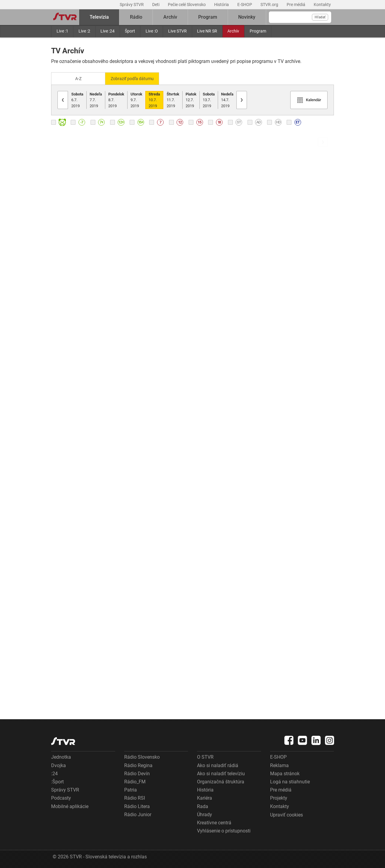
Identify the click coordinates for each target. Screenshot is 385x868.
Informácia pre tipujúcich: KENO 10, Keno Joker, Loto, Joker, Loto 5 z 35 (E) (156, 460)
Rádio (136, 17)
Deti (156, 5)
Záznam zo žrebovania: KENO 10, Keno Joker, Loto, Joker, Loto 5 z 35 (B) (156, 384)
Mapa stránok (285, 773)
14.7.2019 (227, 99)
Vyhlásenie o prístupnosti (224, 830)
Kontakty (322, 5)
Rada (203, 806)
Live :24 (108, 31)
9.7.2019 (136, 99)
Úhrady (205, 814)
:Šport (57, 781)
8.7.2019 (116, 99)
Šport (130, 31)
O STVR (205, 757)
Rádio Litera (137, 806)
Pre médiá (296, 5)
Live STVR (177, 31)
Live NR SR (207, 31)
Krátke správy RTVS (73, 460)
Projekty (279, 798)
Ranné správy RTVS (72, 232)
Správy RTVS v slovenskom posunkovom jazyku (156, 308)
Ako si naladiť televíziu (221, 773)
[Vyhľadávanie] (300, 17)
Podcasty (61, 798)
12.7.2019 (191, 99)
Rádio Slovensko (142, 757)
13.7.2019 (209, 99)
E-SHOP (245, 5)
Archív (233, 31)
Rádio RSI (135, 798)
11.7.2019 (173, 99)
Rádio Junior (138, 814)
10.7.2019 (154, 99)
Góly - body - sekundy (75, 612)
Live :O (152, 31)
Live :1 (62, 31)
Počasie (60, 688)
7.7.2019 (96, 99)
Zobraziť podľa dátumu (135, 78)
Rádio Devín (137, 773)
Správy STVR (132, 5)
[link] (112, 215)
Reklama (279, 765)
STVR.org (270, 5)
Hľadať (320, 17)
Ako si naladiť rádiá (218, 765)
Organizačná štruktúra (221, 781)
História (222, 5)
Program (258, 31)
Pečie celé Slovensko (187, 5)
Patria (131, 789)
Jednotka (61, 757)
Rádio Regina (138, 765)
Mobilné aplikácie (70, 806)
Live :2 (84, 31)
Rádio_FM (135, 781)
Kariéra (205, 798)
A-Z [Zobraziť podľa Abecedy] (78, 78)
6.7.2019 (77, 99)
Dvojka (59, 765)
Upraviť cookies (286, 814)
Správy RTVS (65, 308)
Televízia (99, 17)
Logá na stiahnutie (290, 781)
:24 (54, 773)
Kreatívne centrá (214, 822)
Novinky (247, 17)
